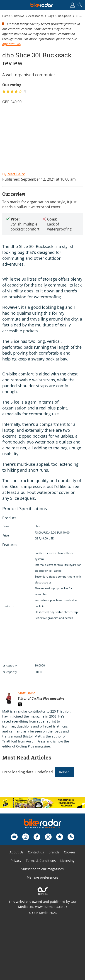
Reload (64, 772)
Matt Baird (27, 693)
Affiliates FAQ (12, 44)
